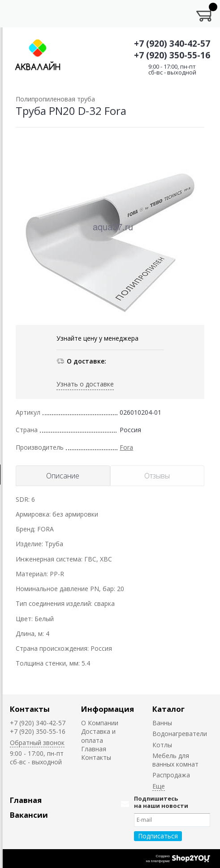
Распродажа (171, 775)
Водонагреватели (180, 734)
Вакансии (29, 815)
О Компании (100, 723)
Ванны (162, 723)
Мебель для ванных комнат (175, 760)
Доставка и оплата (98, 736)
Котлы (162, 745)
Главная (94, 749)
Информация (108, 709)
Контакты (30, 709)
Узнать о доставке (85, 384)
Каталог (168, 709)
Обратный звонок (37, 743)
